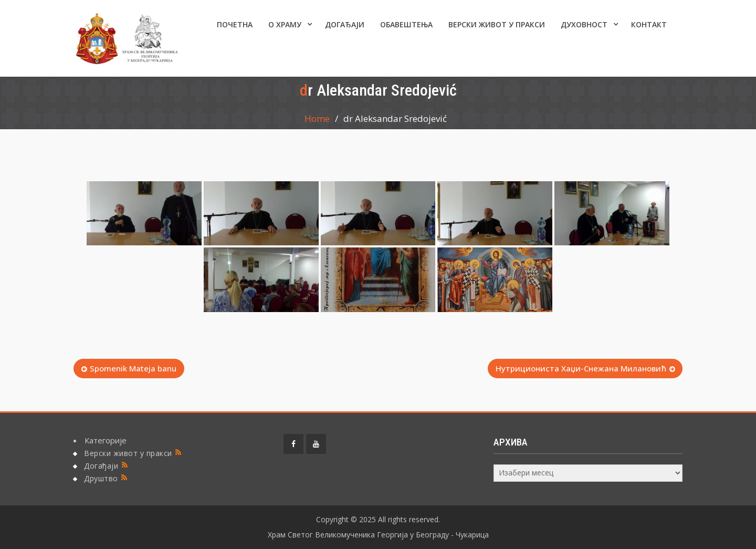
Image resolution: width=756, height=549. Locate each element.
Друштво (101, 478)
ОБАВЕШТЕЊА (406, 24)
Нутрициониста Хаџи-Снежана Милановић (581, 368)
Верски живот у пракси (497, 24)
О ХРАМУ (285, 24)
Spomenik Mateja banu (133, 368)
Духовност (584, 24)
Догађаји (345, 24)
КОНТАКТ (649, 24)
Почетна (235, 24)
